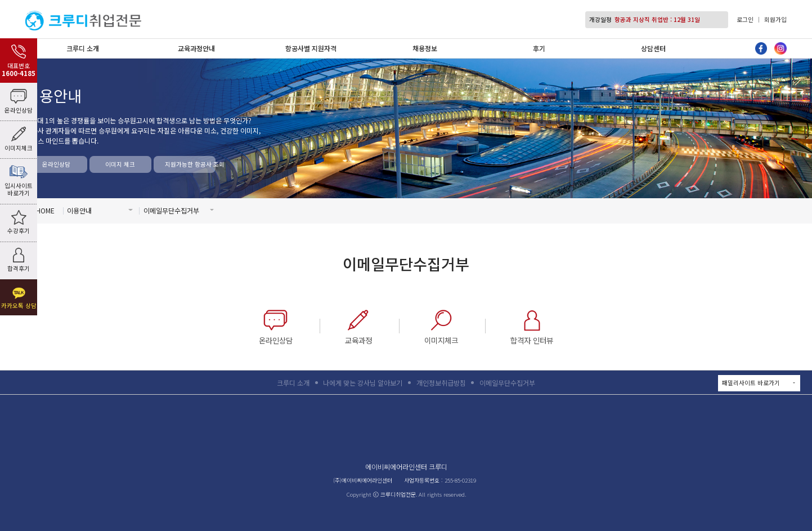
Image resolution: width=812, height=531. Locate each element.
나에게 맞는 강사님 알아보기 (363, 383)
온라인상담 (56, 164)
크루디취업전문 (83, 21)
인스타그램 (780, 48)
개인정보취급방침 (441, 383)
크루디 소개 (83, 48)
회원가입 (775, 19)
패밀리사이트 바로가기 (761, 383)
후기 (539, 48)
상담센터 (653, 48)
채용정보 (425, 48)
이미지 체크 (120, 164)
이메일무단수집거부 (507, 383)
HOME (45, 210)
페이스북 (761, 48)
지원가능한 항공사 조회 (190, 164)
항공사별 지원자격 (311, 48)
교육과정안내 (196, 48)
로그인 (745, 19)
